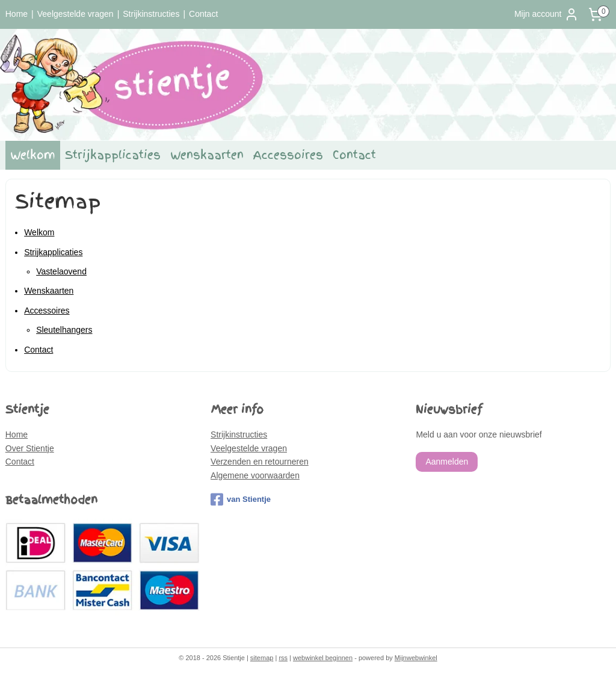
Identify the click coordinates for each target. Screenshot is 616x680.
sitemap (262, 658)
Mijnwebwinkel (416, 658)
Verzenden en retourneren (260, 462)
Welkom (33, 155)
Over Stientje (30, 448)
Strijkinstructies (151, 14)
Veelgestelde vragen (75, 14)
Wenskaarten (207, 155)
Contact (203, 14)
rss (283, 658)
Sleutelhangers (64, 330)
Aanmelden (447, 462)
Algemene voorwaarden (255, 475)
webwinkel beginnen (323, 658)
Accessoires (288, 155)
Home (17, 14)
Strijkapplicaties (113, 155)
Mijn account (547, 14)
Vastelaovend (61, 271)
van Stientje (241, 499)
